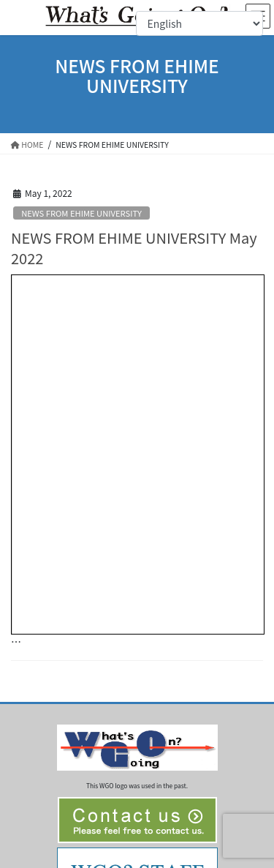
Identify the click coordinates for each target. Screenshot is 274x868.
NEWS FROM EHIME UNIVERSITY (81, 213)
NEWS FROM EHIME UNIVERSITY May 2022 (134, 248)
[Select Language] (199, 23)
